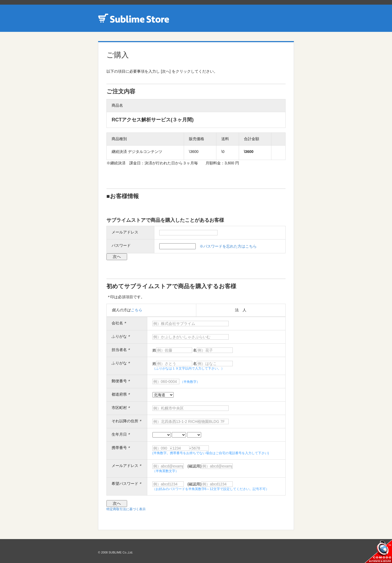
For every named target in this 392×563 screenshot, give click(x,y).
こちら (136, 310)
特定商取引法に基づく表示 (126, 509)
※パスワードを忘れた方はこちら (228, 246)
